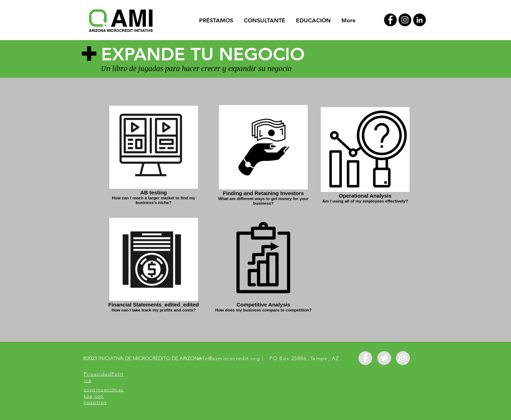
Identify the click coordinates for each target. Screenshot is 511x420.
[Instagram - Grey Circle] (403, 358)
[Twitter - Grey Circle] (384, 358)
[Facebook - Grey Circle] (365, 358)
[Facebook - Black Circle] (390, 20)
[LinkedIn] (419, 20)
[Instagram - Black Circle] (405, 20)
